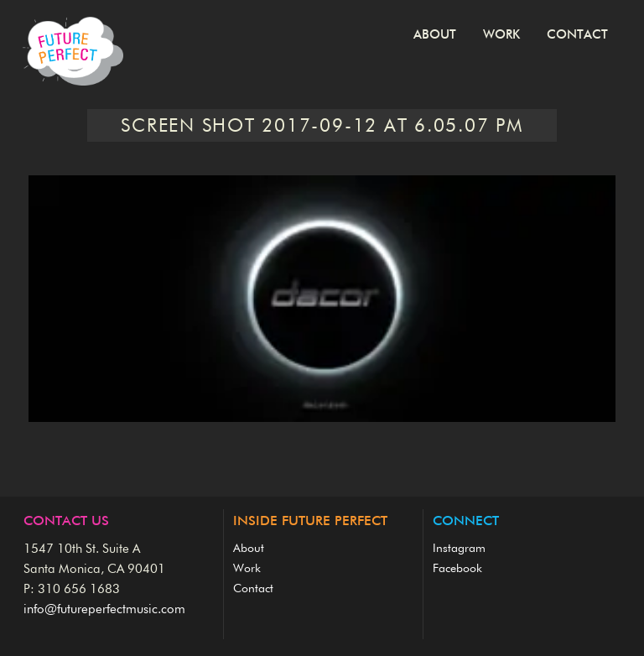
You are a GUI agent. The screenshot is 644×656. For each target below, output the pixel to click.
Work (501, 35)
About (435, 35)
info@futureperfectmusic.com (104, 609)
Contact (577, 35)
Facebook (457, 569)
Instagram (459, 549)
